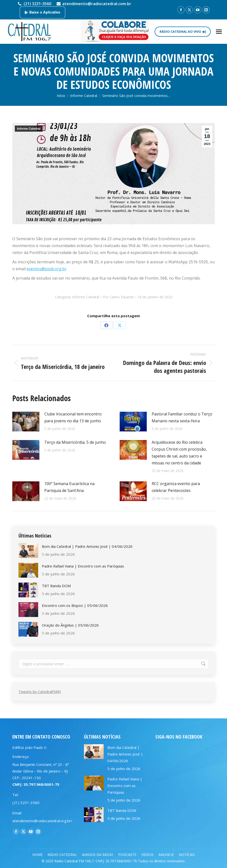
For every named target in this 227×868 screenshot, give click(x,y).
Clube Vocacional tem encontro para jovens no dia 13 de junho (73, 417)
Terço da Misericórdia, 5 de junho (75, 442)
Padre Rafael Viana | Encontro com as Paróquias (83, 566)
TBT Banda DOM (56, 586)
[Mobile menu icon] (219, 32)
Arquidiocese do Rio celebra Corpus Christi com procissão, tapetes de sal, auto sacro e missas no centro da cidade (179, 453)
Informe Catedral (29, 129)
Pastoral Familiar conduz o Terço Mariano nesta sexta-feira (182, 417)
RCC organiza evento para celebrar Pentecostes (176, 487)
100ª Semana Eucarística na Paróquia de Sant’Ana (69, 487)
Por (118, 297)
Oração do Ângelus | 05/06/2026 (70, 625)
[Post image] (26, 422)
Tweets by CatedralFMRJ (40, 692)
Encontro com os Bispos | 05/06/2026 (75, 605)
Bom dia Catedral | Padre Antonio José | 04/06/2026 (87, 546)
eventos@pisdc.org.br (47, 269)
